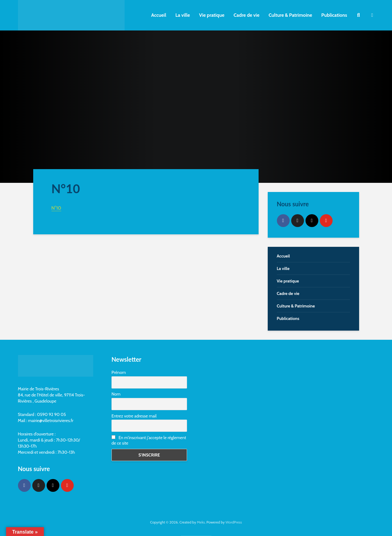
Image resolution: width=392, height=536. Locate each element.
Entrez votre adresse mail (134, 416)
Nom (116, 394)
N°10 (56, 208)
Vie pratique (212, 15)
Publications (334, 15)
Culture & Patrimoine (290, 15)
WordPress (234, 522)
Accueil (159, 15)
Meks (201, 522)
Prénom (119, 372)
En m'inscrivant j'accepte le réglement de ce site (149, 440)
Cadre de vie (247, 15)
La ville (183, 15)
